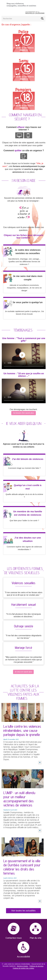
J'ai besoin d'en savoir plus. (24, 413)
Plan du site (36, 938)
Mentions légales (22, 966)
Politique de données (36, 966)
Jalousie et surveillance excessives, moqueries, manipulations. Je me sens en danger (24, 288)
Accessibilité (23, 957)
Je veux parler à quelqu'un (28, 302)
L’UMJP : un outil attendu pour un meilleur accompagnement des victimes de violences (19, 799)
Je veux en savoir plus (23, 672)
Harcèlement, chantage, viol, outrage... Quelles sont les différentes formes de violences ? (24, 262)
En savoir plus (40, 761)
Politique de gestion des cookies (23, 968)
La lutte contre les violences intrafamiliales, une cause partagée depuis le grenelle (22, 730)
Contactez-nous (14, 938)
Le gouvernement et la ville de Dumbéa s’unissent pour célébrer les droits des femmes (22, 867)
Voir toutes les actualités (23, 911)
